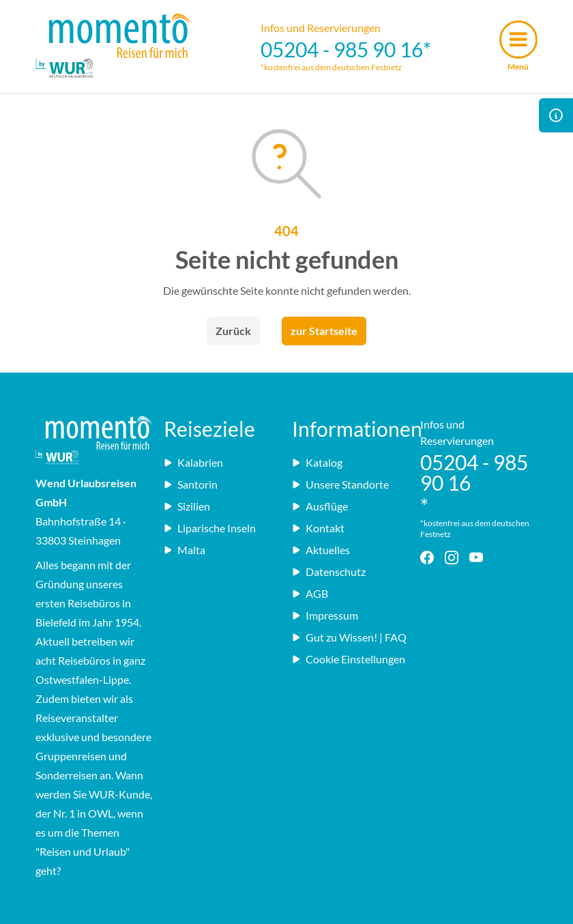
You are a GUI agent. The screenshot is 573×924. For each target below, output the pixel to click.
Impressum (325, 615)
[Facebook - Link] (430, 558)
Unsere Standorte (340, 484)
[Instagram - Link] (454, 558)
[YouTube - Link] (479, 558)
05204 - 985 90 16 (342, 49)
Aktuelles (321, 550)
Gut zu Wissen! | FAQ (349, 637)
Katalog (317, 462)
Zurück (233, 331)
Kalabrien (193, 462)
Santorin (191, 484)
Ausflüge (320, 506)
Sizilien (187, 506)
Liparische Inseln (210, 528)
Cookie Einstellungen (349, 659)
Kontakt (318, 528)
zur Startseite (324, 331)
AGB (310, 593)
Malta (185, 550)
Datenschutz (329, 572)
